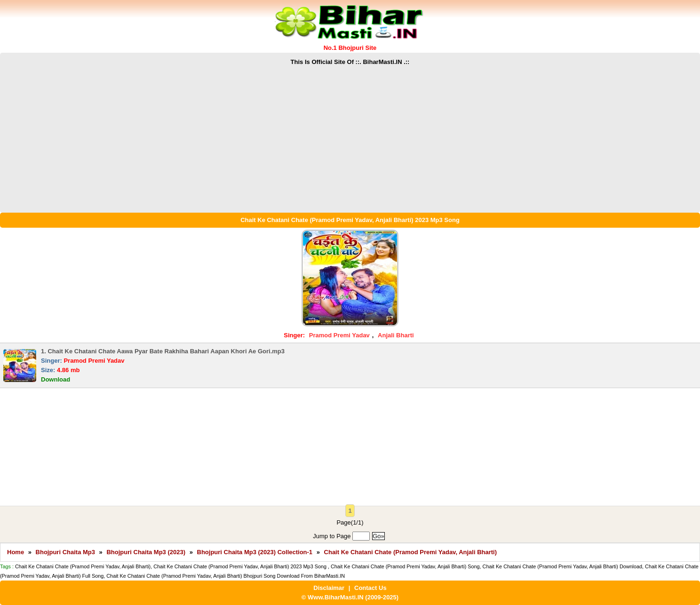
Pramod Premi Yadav (339, 335)
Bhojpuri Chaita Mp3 (65, 552)
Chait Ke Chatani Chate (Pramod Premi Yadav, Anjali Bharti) (410, 552)
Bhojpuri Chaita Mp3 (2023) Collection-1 (255, 552)
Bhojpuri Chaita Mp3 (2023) (146, 552)
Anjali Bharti (396, 335)
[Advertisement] (350, 137)
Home (16, 552)
